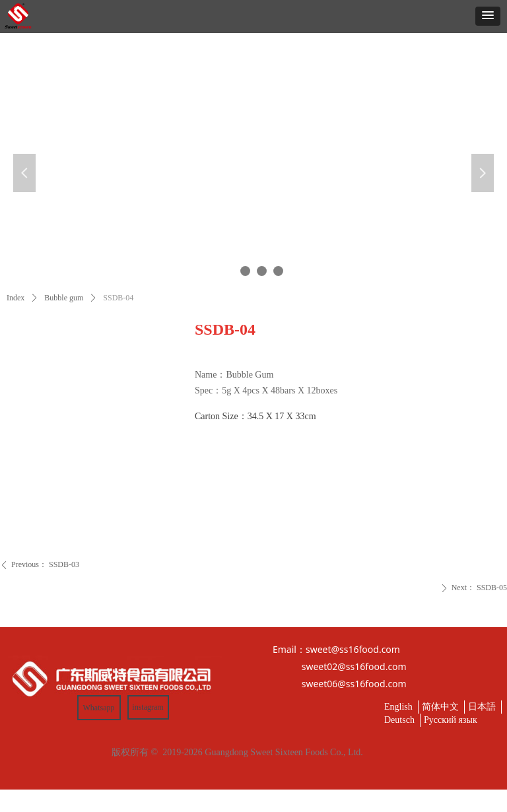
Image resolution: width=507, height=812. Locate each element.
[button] (488, 16)
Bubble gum (64, 298)
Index (16, 298)
